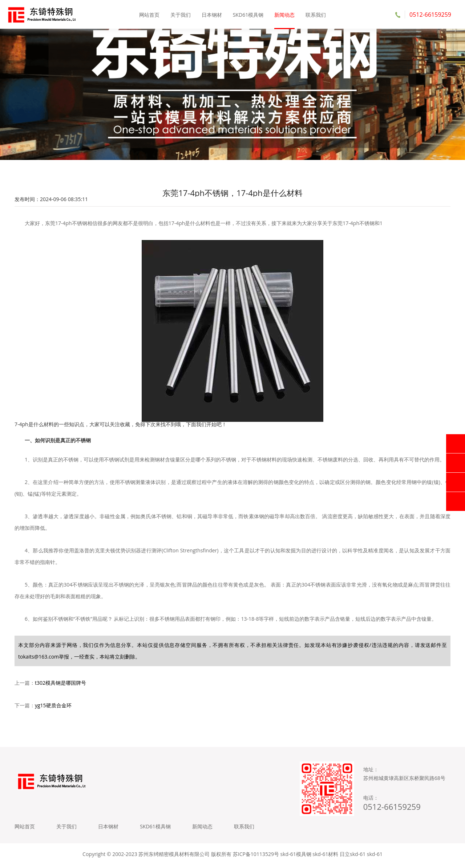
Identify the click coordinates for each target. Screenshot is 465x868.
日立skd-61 (353, 857)
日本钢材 (212, 14)
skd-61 (375, 857)
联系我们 (315, 14)
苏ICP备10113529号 (256, 857)
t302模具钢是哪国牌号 (60, 684)
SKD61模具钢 (248, 14)
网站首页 (150, 14)
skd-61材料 (325, 857)
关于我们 (181, 14)
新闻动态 (284, 14)
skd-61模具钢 (296, 857)
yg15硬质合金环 (53, 707)
